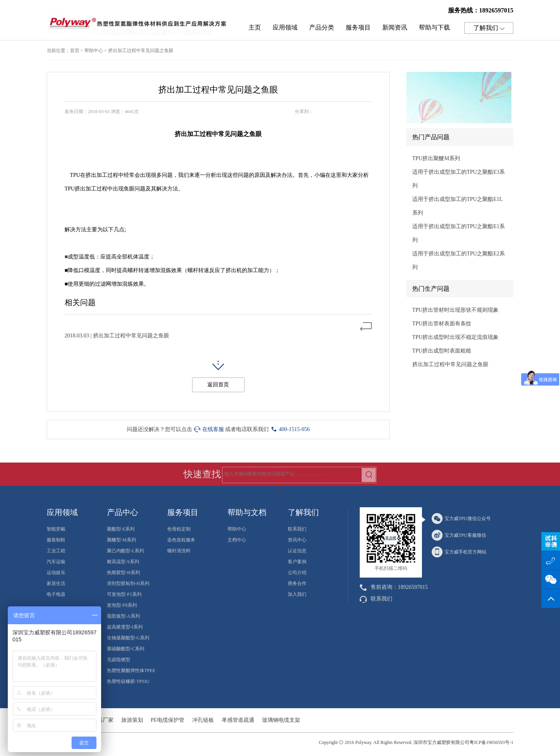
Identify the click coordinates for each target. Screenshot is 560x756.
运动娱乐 (56, 573)
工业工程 (56, 551)
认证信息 (297, 551)
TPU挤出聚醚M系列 (436, 158)
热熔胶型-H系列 (123, 573)
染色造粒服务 (181, 540)
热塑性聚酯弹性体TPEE (131, 670)
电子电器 (56, 594)
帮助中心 (94, 51)
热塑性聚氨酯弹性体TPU (140, 26)
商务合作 (297, 583)
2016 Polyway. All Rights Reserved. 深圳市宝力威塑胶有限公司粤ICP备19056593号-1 (429, 742)
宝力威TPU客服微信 (459, 535)
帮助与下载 (434, 27)
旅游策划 (132, 720)
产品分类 (322, 27)
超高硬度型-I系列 (125, 627)
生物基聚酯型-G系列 (128, 638)
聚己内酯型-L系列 (125, 551)
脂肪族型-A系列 (123, 616)
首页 (75, 51)
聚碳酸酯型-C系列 (126, 649)
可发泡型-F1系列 (124, 594)
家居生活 (56, 583)
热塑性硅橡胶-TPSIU (128, 681)
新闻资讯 (395, 27)
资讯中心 (297, 540)
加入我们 (297, 594)
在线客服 (209, 429)
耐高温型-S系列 (123, 562)
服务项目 (358, 27)
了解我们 (489, 28)
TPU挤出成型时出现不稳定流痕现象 (455, 337)
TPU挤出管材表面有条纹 (442, 324)
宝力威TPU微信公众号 (461, 519)
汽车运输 (56, 562)
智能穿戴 (56, 529)
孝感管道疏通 (238, 720)
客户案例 (297, 562)
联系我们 (297, 529)
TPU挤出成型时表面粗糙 (442, 351)
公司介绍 (297, 573)
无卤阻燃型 (119, 660)
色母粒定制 (179, 529)
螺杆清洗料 (179, 551)
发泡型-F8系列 (122, 605)
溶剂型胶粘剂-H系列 (128, 583)
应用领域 (285, 27)
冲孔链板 (203, 720)
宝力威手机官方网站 (459, 552)
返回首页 (218, 385)
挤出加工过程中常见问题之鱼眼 (141, 51)
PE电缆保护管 (168, 720)
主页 (255, 27)
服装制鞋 (56, 540)
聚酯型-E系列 (121, 529)
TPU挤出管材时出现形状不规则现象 (455, 310)
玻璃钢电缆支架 (281, 720)
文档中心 (237, 540)
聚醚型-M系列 (122, 540)
